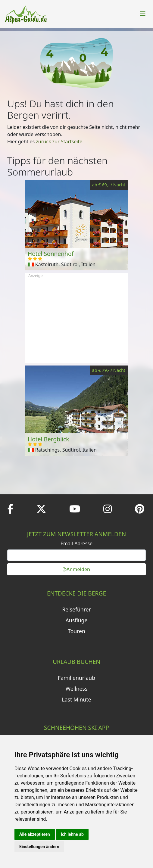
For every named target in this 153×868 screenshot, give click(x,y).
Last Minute (77, 699)
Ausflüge (77, 620)
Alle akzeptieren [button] (35, 834)
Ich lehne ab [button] (72, 834)
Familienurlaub (76, 678)
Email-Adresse (76, 543)
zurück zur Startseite (59, 142)
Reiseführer (76, 609)
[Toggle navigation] (143, 14)
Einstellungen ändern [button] (39, 847)
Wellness (77, 689)
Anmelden (76, 569)
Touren (76, 631)
